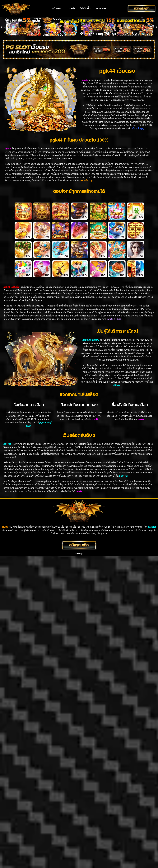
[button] (2, 27)
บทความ (101, 8)
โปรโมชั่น (85, 8)
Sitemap (79, 554)
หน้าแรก (56, 8)
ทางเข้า (71, 8)
